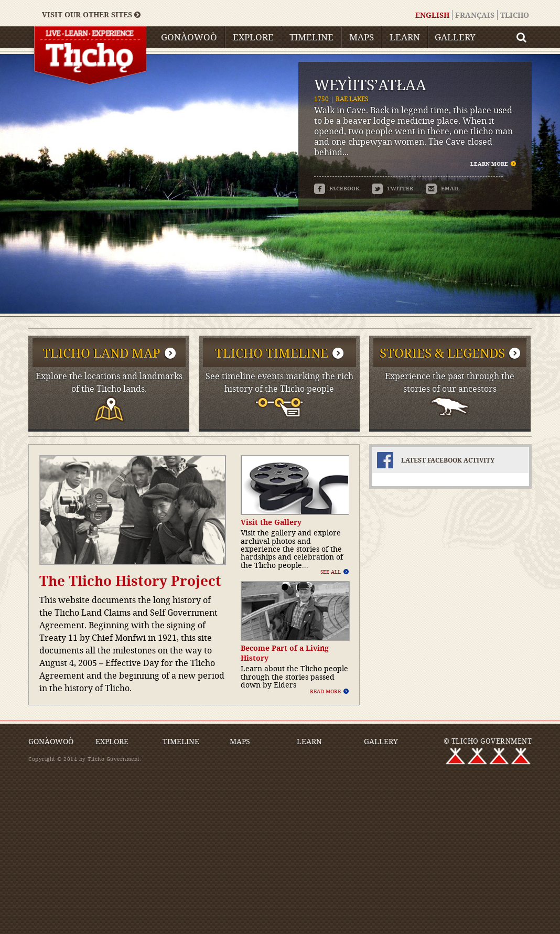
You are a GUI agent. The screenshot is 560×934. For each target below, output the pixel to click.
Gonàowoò (189, 37)
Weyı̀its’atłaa (370, 85)
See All (331, 572)
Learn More (489, 164)
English (432, 15)
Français (475, 15)
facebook (337, 188)
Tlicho (515, 15)
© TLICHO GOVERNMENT (488, 741)
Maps (362, 37)
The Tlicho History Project (130, 581)
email (443, 188)
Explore (253, 37)
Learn (405, 37)
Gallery (455, 37)
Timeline (311, 37)
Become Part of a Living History (285, 653)
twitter (392, 188)
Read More (325, 691)
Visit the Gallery (271, 522)
